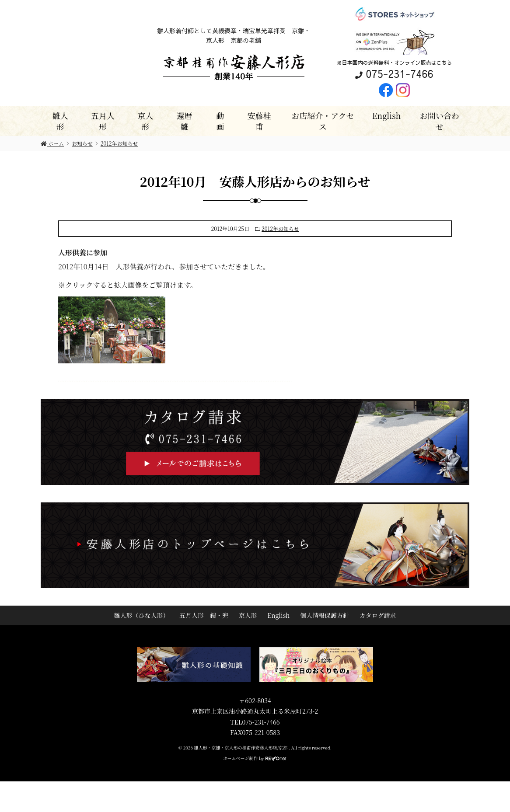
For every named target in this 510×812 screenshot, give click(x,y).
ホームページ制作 (241, 758)
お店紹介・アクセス (323, 121)
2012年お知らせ (280, 228)
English (387, 115)
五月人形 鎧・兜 (204, 615)
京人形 (145, 121)
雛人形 (60, 121)
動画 (220, 121)
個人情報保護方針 (325, 615)
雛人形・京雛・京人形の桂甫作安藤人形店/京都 (241, 748)
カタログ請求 (378, 615)
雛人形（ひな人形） (141, 615)
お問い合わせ (440, 121)
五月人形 (103, 121)
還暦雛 (185, 121)
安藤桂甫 (259, 121)
